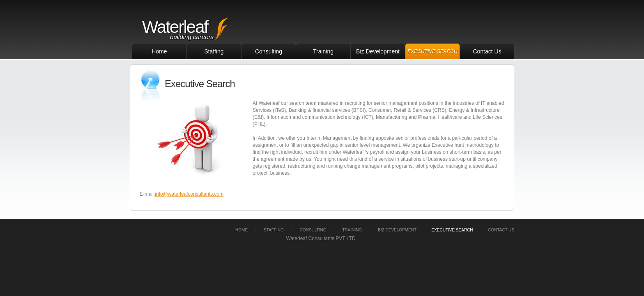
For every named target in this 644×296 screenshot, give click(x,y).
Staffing (214, 51)
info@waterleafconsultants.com (189, 194)
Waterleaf (175, 27)
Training (323, 51)
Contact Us (487, 51)
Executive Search (432, 51)
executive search (452, 230)
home (241, 230)
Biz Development (378, 51)
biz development (397, 230)
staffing (274, 230)
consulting (313, 230)
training (352, 230)
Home (159, 51)
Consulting (269, 51)
